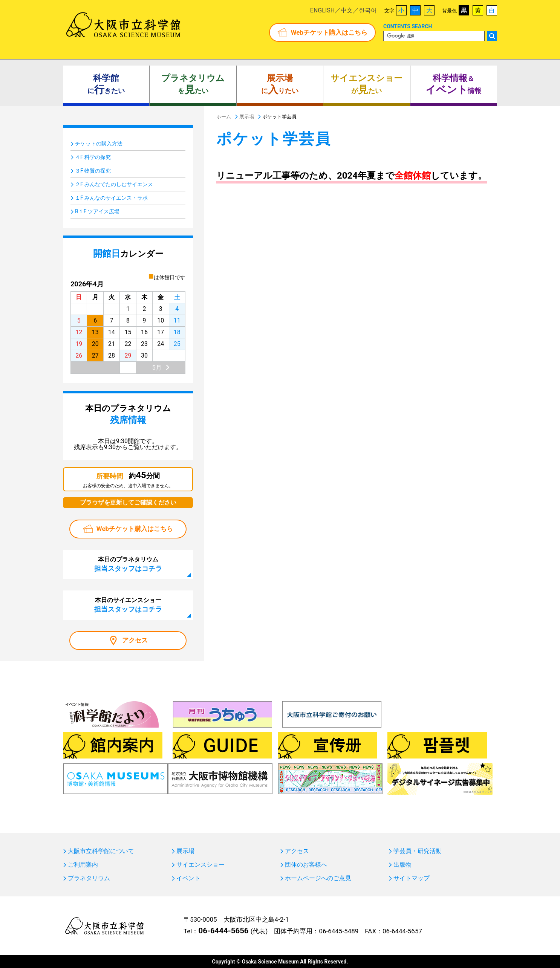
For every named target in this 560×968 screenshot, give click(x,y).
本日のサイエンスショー (128, 605)
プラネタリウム (89, 878)
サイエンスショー (200, 865)
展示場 (185, 851)
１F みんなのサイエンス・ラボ (111, 198)
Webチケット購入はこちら (329, 32)
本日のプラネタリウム (128, 564)
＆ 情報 (453, 84)
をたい (193, 84)
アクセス (135, 640)
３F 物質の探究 (93, 171)
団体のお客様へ (306, 865)
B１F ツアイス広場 (97, 211)
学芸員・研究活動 (418, 851)
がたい (366, 84)
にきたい (106, 84)
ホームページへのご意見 (318, 878)
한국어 (368, 10)
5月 (157, 368)
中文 (347, 10)
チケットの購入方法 (99, 144)
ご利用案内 (83, 865)
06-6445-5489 (339, 931)
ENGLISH (322, 10)
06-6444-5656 (223, 931)
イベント (188, 878)
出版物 (402, 865)
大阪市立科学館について (101, 851)
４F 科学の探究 (93, 157)
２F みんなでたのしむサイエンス (114, 184)
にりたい (280, 84)
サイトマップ (412, 878)
